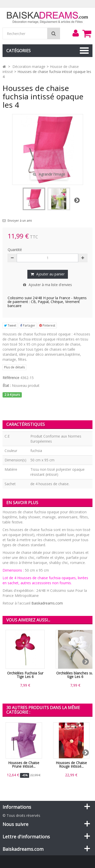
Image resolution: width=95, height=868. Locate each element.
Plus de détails (14, 367)
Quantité (15, 250)
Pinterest (47, 325)
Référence (11, 378)
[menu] (75, 33)
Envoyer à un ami (20, 221)
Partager (28, 325)
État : (7, 385)
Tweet (10, 325)
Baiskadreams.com (47, 603)
